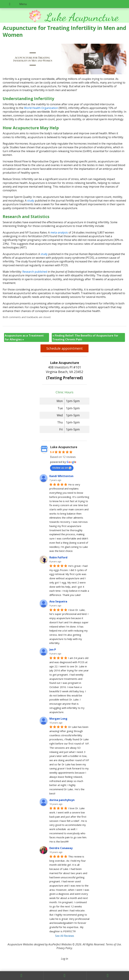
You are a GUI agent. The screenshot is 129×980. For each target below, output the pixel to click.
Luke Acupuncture (64, 447)
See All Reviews (65, 936)
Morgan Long (58, 719)
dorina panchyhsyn (62, 800)
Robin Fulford (58, 557)
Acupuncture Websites (20, 944)
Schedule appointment (64, 348)
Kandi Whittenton (61, 476)
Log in (64, 959)
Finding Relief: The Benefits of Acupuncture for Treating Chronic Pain (85, 337)
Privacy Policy (64, 948)
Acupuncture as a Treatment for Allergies (24, 337)
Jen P (53, 650)
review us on (62, 468)
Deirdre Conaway (61, 848)
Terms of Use (113, 944)
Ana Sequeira (58, 601)
